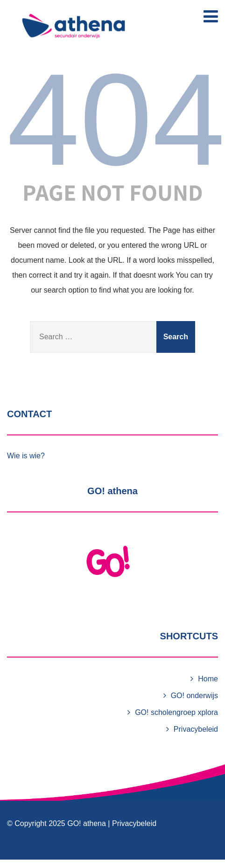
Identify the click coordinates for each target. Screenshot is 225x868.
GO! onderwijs (194, 696)
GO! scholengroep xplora (176, 712)
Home (208, 679)
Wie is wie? (26, 456)
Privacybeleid (196, 729)
